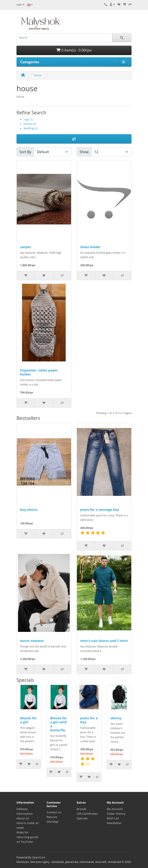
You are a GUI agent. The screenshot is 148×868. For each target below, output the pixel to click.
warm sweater (32, 641)
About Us (23, 818)
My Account (115, 809)
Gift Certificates (87, 814)
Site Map (52, 822)
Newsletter (114, 823)
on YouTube (25, 842)
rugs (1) (28, 119)
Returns (52, 817)
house (38, 75)
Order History (116, 814)
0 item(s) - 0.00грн (74, 50)
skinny (116, 718)
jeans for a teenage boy (100, 509)
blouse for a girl (28, 720)
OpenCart (39, 857)
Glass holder (90, 247)
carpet (25, 247)
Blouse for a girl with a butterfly (59, 724)
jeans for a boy (89, 720)
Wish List (113, 818)
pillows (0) (30, 124)
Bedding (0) (31, 128)
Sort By (25, 152)
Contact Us (54, 812)
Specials (82, 818)
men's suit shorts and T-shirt (104, 641)
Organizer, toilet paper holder (39, 372)
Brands (82, 809)
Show (84, 152)
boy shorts (29, 509)
